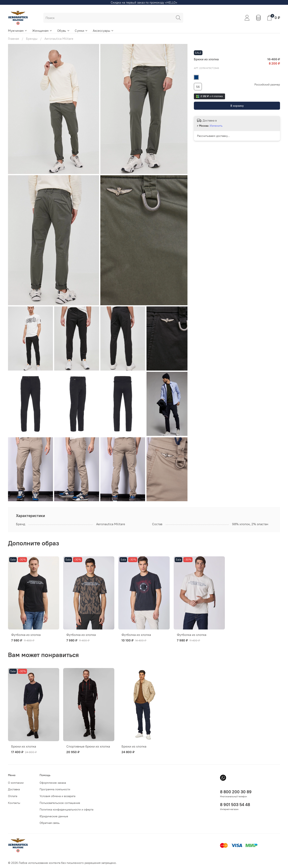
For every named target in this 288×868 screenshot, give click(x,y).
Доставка (14, 789)
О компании (16, 783)
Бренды (32, 39)
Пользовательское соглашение (60, 803)
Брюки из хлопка (24, 746)
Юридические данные (54, 816)
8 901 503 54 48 (235, 805)
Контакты (14, 803)
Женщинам (42, 31)
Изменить (216, 126)
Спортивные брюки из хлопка (88, 746)
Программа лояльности (55, 789)
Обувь (63, 31)
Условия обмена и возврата (57, 796)
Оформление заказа (53, 783)
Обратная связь (50, 823)
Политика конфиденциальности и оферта (66, 809)
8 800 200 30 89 (236, 792)
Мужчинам (18, 31)
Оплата (13, 796)
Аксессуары (103, 31)
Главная (13, 39)
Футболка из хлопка (26, 635)
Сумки (81, 31)
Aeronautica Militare (59, 39)
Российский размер (267, 85)
